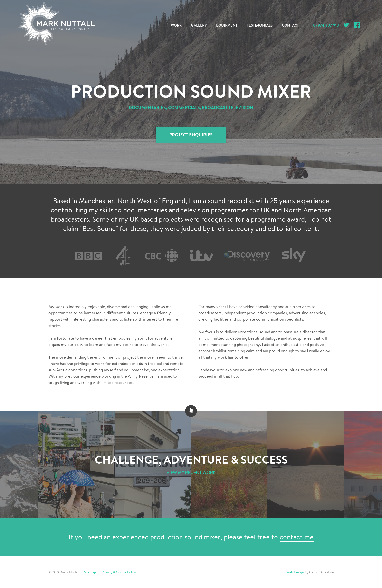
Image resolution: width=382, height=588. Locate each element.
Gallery (199, 25)
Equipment (227, 25)
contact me (297, 537)
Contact (290, 25)
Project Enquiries (191, 135)
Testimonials (260, 25)
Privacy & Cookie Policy (119, 572)
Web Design (295, 572)
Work (176, 25)
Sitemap (90, 572)
